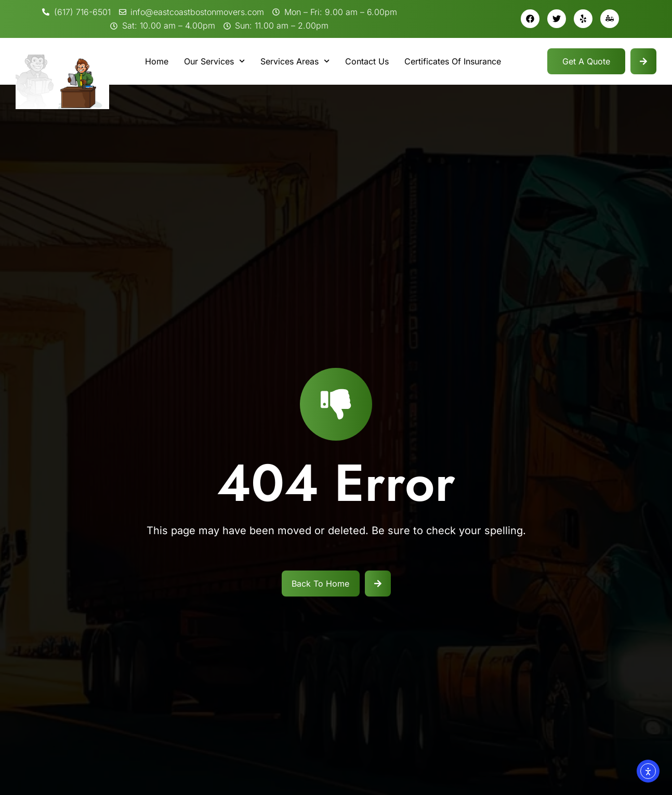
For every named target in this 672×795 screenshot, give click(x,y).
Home (157, 61)
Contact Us (367, 61)
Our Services (214, 61)
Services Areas (295, 61)
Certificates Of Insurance (453, 61)
